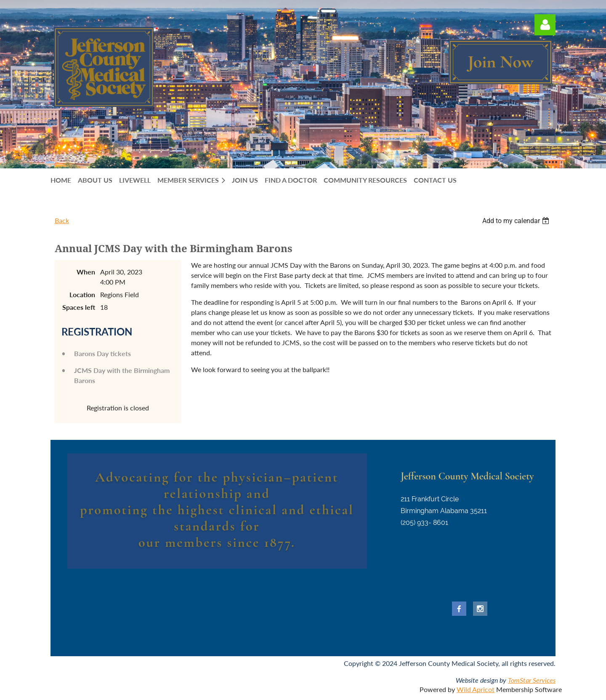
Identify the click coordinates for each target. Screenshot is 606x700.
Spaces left (79, 307)
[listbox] (517, 221)
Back (62, 220)
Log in (545, 25)
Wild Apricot (476, 689)
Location (82, 294)
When (86, 272)
